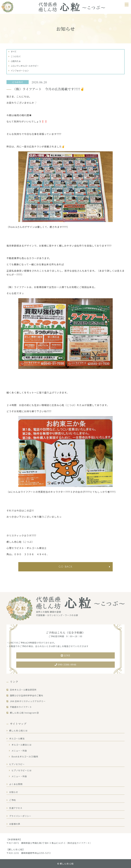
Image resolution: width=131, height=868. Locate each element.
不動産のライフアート (21, 707)
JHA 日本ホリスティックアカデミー (28, 701)
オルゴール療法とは (21, 745)
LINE (66, 655)
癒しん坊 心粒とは (18, 731)
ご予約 (12, 800)
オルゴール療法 (17, 739)
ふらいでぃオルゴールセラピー (25, 66)
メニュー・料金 (19, 751)
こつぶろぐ (16, 56)
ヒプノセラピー (17, 764)
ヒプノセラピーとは (21, 770)
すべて (14, 51)
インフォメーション (20, 71)
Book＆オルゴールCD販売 (25, 756)
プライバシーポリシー (20, 816)
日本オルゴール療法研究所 (23, 690)
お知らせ (14, 792)
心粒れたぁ (16, 61)
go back (65, 567)
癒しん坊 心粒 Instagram (24, 713)
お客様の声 (15, 824)
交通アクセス (16, 808)
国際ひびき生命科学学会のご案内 (27, 695)
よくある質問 (16, 784)
